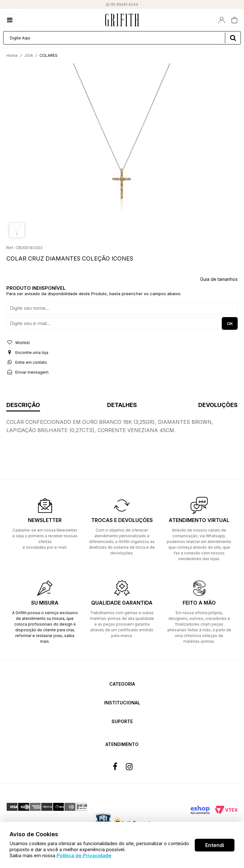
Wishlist (18, 342)
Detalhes (122, 405)
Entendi (215, 845)
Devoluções (218, 405)
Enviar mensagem (27, 372)
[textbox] (122, 38)
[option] (122, 141)
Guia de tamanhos (219, 279)
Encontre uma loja (27, 352)
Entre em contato (27, 362)
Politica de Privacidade (84, 855)
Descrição (23, 405)
